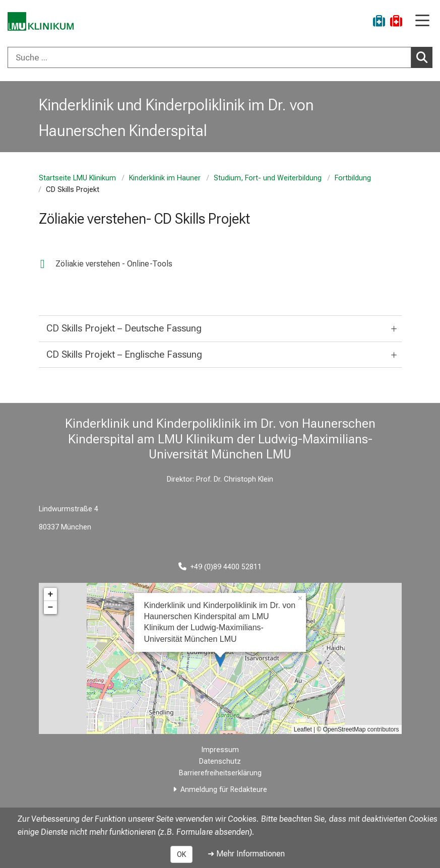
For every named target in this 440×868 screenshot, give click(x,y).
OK (181, 854)
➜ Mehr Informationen (246, 854)
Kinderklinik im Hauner (165, 178)
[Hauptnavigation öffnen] (422, 21)
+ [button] (51, 594)
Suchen (424, 57)
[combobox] (220, 57)
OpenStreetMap (344, 729)
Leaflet (303, 729)
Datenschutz (220, 761)
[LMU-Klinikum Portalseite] (43, 22)
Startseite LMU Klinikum (77, 178)
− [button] (51, 608)
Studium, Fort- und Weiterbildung (268, 178)
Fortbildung (353, 178)
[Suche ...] (209, 57)
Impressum (220, 750)
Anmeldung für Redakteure (224, 790)
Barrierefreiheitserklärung (220, 773)
